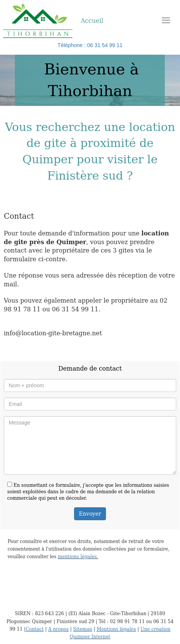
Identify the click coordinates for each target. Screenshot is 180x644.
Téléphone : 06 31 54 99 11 (90, 45)
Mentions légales (116, 629)
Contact (35, 629)
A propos (58, 629)
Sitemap (83, 629)
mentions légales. (78, 557)
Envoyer (90, 514)
